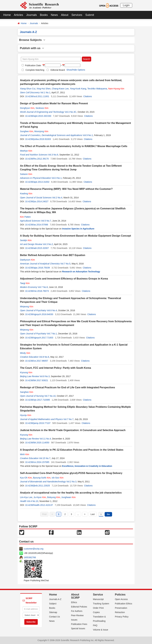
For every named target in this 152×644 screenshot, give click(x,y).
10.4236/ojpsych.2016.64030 (39, 314)
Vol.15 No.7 (45, 458)
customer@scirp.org (34, 549)
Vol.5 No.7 (46, 221)
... (78, 514)
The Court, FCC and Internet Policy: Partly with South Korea (56, 368)
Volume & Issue (100, 630)
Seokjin (26, 240)
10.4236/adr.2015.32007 (37, 248)
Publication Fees (79, 624)
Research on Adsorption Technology (81, 272)
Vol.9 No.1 (88, 135)
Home (7, 15)
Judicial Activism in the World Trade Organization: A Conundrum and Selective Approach (73, 430)
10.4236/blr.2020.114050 (37, 443)
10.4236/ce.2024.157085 (37, 462)
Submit (90, 15)
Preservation (121, 608)
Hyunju (26, 415)
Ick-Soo (58, 478)
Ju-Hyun (40, 497)
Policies (120, 595)
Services (77, 15)
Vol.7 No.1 (52, 334)
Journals (31, 15)
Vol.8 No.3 (45, 376)
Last (93, 514)
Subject (53, 604)
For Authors (77, 611)
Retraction (120, 612)
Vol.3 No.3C (71, 112)
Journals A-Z (55, 599)
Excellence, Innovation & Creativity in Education (87, 466)
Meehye (26, 151)
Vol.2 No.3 (71, 482)
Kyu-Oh (26, 478)
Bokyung (54, 497)
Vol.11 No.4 (45, 439)
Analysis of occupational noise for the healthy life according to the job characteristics (71, 493)
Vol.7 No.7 (69, 419)
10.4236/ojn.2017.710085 (37, 400)
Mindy (25, 353)
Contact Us (54, 617)
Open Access (121, 599)
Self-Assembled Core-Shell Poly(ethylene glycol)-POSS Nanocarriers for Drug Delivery (71, 473)
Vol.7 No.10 (50, 396)
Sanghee (27, 392)
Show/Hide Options (76, 70)
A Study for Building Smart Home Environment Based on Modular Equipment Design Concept (76, 236)
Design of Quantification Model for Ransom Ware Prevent (54, 103)
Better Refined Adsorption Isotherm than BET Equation (53, 255)
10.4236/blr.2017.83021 (37, 380)
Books (44, 15)
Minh (25, 454)
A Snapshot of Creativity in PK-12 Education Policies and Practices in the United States (72, 450)
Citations (88, 96)
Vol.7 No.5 (65, 264)
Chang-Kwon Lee (60, 89)
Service (98, 595)
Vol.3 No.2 (48, 244)
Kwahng (26, 194)
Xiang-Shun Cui (28, 89)
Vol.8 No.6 (44, 357)
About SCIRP (75, 596)
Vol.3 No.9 (53, 155)
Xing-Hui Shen (43, 89)
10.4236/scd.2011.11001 (37, 96)
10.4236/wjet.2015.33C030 (38, 116)
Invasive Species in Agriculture (78, 229)
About (65, 15)
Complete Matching (35, 70)
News (54, 15)
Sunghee (27, 131)
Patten (25, 217)
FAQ (95, 625)
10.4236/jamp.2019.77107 (38, 423)
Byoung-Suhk (42, 478)
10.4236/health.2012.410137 (39, 505)
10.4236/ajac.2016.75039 (37, 268)
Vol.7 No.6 (43, 287)
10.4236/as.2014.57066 (37, 225)
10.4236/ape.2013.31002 (37, 182)
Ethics (74, 602)
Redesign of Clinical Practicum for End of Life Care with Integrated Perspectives (68, 387)
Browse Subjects (32, 40)
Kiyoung (26, 372)
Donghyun (27, 108)
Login (126, 5)
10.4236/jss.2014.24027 (37, 201)
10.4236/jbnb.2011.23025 (37, 486)
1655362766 (30, 557)
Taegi (25, 283)
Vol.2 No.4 (57, 198)
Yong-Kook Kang (78, 89)
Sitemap (53, 612)
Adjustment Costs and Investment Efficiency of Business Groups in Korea (64, 279)
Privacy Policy (122, 617)
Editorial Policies (79, 607)
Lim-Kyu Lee (26, 497)
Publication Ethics (124, 604)
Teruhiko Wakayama (97, 89)
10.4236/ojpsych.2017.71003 (39, 338)
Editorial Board (58, 70)
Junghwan (68, 497)
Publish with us (32, 48)
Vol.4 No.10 (33, 501)
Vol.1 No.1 (45, 92)
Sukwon (26, 174)
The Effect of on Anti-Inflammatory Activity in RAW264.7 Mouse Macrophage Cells (74, 146)
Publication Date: (33, 65)
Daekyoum (28, 260)
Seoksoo (42, 108)
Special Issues (78, 628)
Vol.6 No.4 (52, 310)
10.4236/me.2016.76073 (37, 291)
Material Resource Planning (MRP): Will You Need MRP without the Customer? (66, 189)
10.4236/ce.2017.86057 (37, 361)
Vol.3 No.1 (57, 178)
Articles (18, 15)
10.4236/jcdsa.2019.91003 (38, 139)
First (44, 514)
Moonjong (41, 131)
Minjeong (27, 307)
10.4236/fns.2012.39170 (37, 159)
